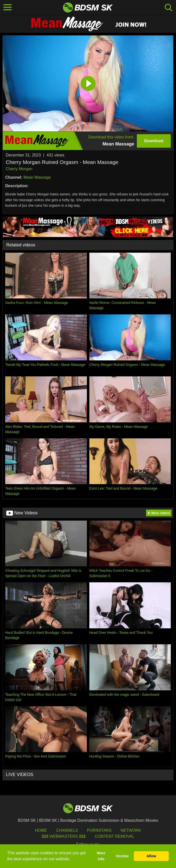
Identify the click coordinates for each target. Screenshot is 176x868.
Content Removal (114, 836)
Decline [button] (122, 856)
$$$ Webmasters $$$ (64, 836)
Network (131, 830)
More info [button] (101, 856)
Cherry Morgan (19, 169)
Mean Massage (37, 177)
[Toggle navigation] (7, 7)
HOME (41, 830)
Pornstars (99, 830)
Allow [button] (151, 856)
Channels (67, 830)
